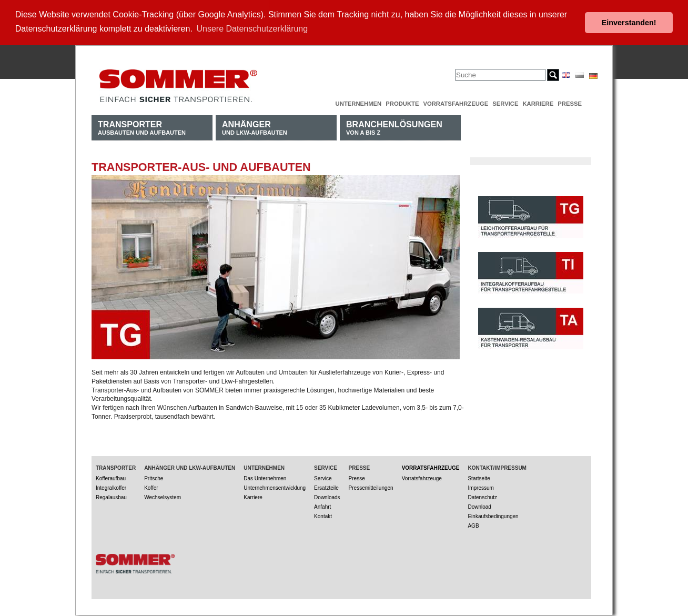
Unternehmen (359, 103)
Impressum (480, 487)
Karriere (538, 103)
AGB (473, 525)
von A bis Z (394, 127)
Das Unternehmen (265, 478)
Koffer (151, 487)
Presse (570, 103)
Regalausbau (111, 497)
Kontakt (323, 516)
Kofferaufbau (111, 478)
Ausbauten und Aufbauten (142, 127)
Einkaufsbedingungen (493, 516)
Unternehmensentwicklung (275, 487)
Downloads (327, 497)
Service (505, 103)
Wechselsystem (163, 497)
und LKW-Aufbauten (255, 127)
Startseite (479, 478)
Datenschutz (482, 497)
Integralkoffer (111, 487)
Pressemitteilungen (371, 487)
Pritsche (154, 478)
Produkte (402, 103)
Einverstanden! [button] (629, 23)
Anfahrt (322, 506)
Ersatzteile (326, 487)
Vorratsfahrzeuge (456, 103)
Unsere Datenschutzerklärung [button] (252, 29)
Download (479, 506)
